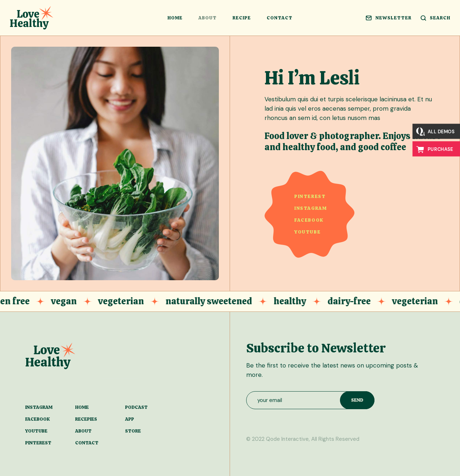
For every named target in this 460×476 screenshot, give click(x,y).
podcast (136, 407)
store (133, 431)
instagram (310, 208)
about (83, 431)
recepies (86, 419)
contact (87, 443)
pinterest (310, 196)
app (130, 419)
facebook (309, 220)
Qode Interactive (287, 439)
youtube (307, 232)
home (82, 407)
